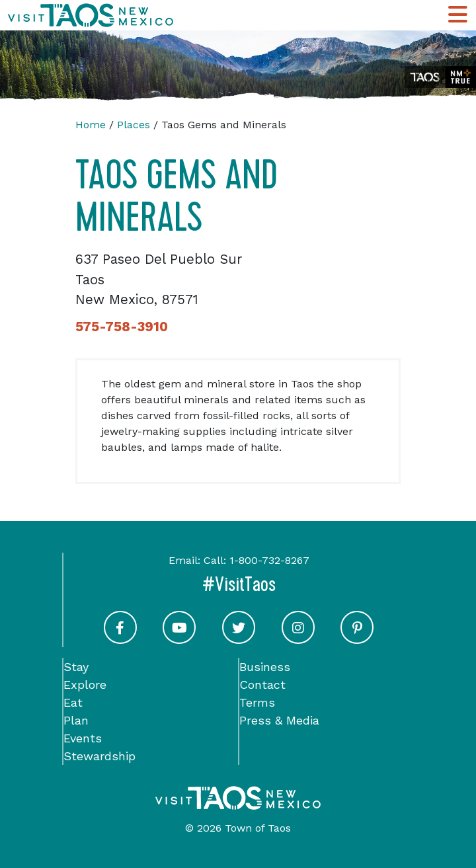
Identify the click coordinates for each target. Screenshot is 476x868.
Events (83, 738)
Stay (76, 667)
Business (265, 667)
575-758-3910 (122, 327)
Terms (257, 702)
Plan (76, 720)
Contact (262, 685)
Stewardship (99, 756)
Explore (85, 685)
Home (91, 125)
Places (134, 125)
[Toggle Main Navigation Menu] (458, 15)
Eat (73, 702)
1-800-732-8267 (269, 560)
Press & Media (279, 720)
